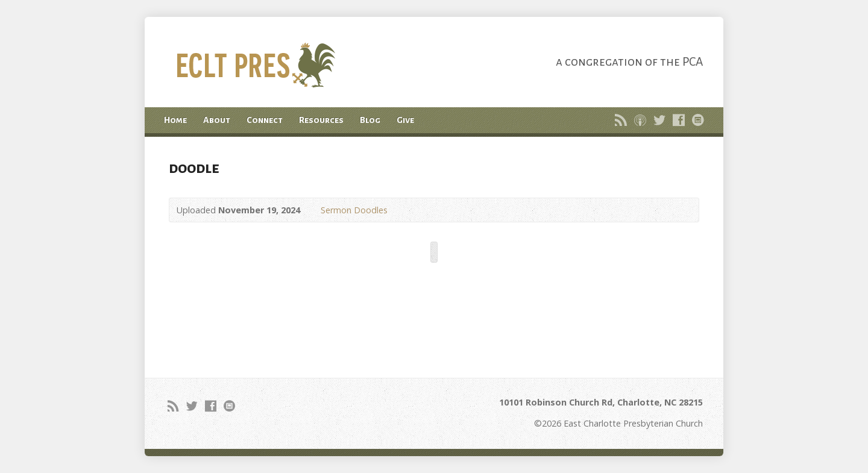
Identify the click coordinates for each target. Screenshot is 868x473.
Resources (321, 120)
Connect (265, 120)
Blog (370, 120)
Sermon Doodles (354, 210)
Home (175, 120)
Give (405, 120)
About (217, 120)
